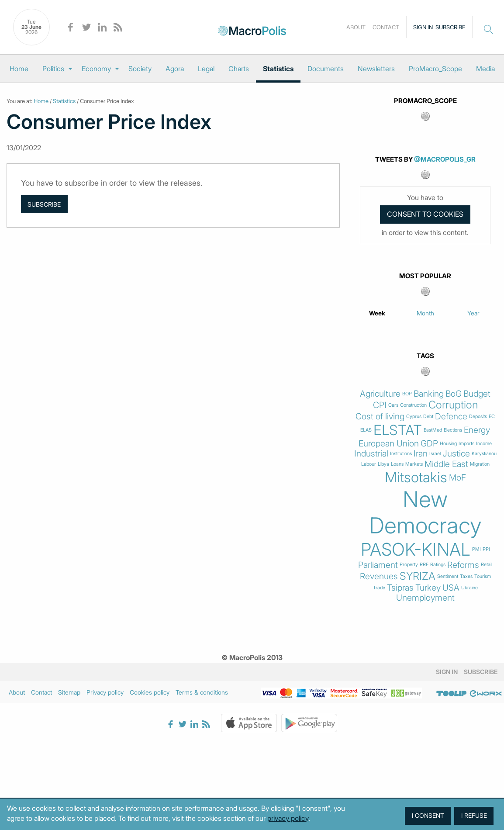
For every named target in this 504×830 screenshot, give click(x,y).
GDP (429, 444)
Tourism (483, 576)
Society (140, 69)
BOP (407, 394)
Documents (326, 69)
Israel (435, 454)
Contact (386, 27)
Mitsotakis (416, 477)
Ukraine (469, 588)
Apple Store (249, 723)
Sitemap (69, 692)
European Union (389, 444)
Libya (383, 464)
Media (485, 69)
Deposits (478, 417)
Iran (421, 454)
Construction (413, 405)
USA (451, 588)
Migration (480, 464)
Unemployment (425, 598)
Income (484, 444)
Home (19, 69)
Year (473, 313)
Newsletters (376, 69)
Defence (451, 417)
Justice (456, 454)
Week (377, 313)
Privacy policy (105, 692)
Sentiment (448, 576)
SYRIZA (418, 576)
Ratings (438, 565)
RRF (424, 565)
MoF (457, 478)
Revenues (379, 576)
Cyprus (414, 417)
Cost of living (380, 417)
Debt (428, 417)
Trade (379, 588)
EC (492, 417)
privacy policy (288, 818)
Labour (369, 464)
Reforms (463, 565)
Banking (429, 394)
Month (425, 313)
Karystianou (484, 454)
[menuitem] (19, 69)
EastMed (433, 430)
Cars (393, 405)
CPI (380, 405)
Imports (466, 444)
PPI (486, 549)
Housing (448, 444)
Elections (453, 430)
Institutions (401, 454)
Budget (477, 394)
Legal (206, 69)
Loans (397, 464)
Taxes (466, 576)
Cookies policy (150, 692)
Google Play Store (309, 723)
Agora (175, 69)
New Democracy (425, 512)
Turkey (428, 588)
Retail (487, 565)
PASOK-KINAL (416, 550)
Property (409, 565)
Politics (53, 69)
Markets (414, 464)
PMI (476, 549)
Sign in (423, 27)
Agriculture (380, 394)
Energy (477, 430)
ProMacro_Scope (435, 69)
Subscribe (450, 27)
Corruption (453, 405)
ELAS (366, 430)
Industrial (371, 454)
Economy (96, 69)
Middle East (446, 464)
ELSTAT (398, 430)
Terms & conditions (202, 692)
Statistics (278, 69)
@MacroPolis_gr (445, 159)
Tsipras (400, 588)
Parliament (378, 565)
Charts (239, 69)
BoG (454, 394)
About (356, 27)
